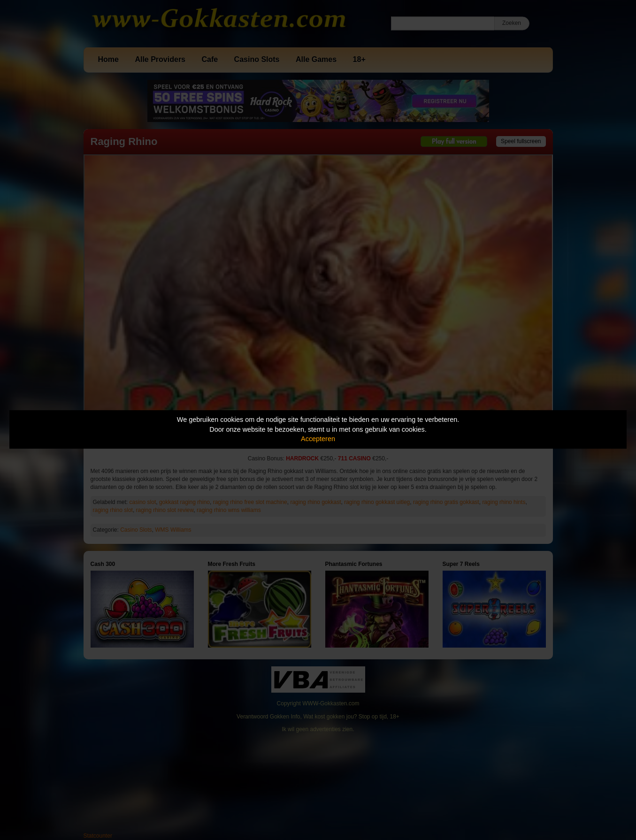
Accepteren (318, 439)
